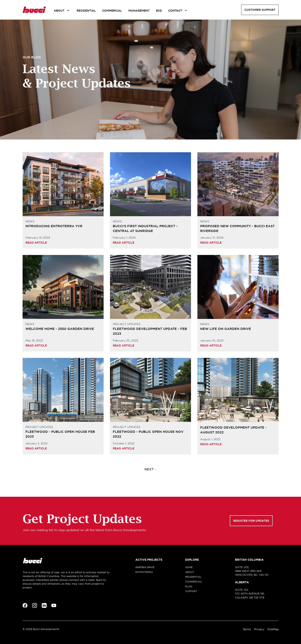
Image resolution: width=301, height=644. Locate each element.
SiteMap (273, 629)
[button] (62, 10)
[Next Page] (151, 469)
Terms (247, 629)
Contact (175, 11)
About (59, 11)
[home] (34, 10)
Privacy (259, 629)
